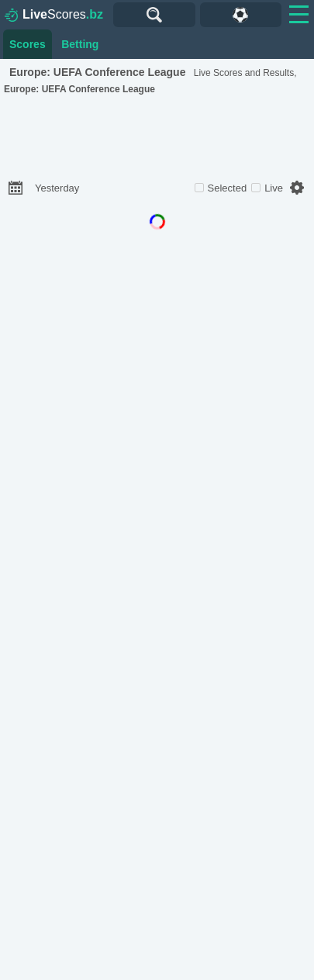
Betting (80, 44)
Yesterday (57, 188)
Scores (54, 15)
